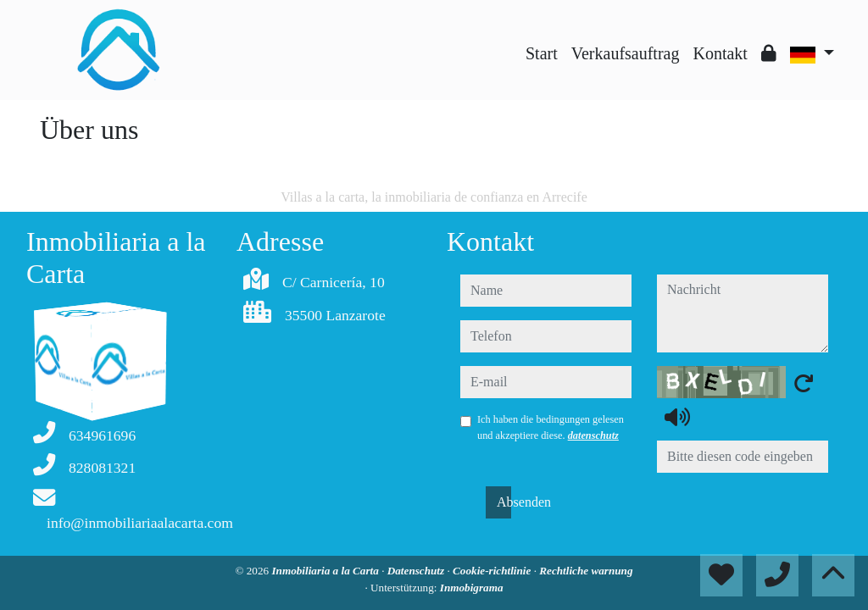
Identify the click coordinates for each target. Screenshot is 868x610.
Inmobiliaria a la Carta (326, 571)
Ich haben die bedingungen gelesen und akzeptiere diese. (551, 427)
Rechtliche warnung (586, 571)
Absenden (504, 502)
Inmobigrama (472, 588)
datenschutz (593, 435)
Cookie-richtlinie (493, 571)
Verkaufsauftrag (626, 53)
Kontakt (720, 53)
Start (542, 53)
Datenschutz (417, 571)
